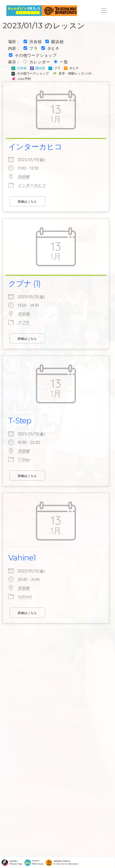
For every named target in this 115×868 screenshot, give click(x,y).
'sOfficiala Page (16, 862)
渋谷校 (36, 42)
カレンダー (40, 62)
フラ (34, 48)
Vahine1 (22, 558)
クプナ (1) (24, 283)
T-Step (20, 421)
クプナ (24, 322)
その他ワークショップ (36, 55)
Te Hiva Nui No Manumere (66, 862)
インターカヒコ (35, 147)
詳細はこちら (27, 202)
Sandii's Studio (38, 862)
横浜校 (57, 42)
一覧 (64, 62)
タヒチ (53, 48)
